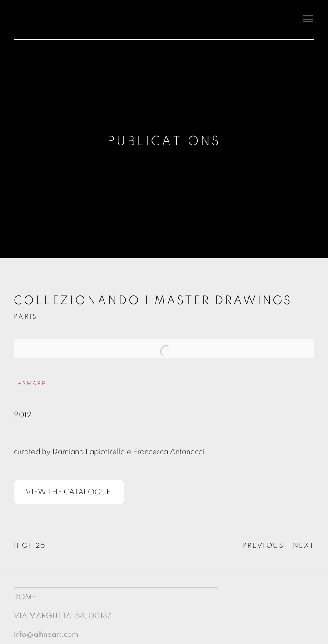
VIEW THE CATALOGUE (69, 492)
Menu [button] (308, 20)
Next (304, 546)
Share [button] (34, 384)
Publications (164, 141)
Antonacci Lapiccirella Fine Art (82, 20)
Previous (263, 546)
